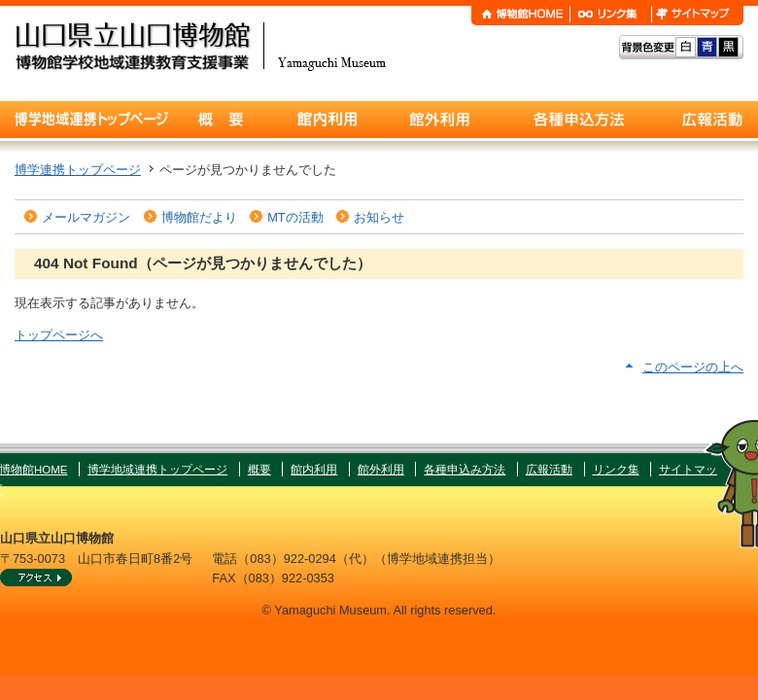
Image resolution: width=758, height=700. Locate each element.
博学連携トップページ (78, 170)
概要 (259, 470)
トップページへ (59, 335)
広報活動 (549, 470)
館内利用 (314, 470)
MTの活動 (295, 217)
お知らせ (379, 217)
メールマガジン (86, 217)
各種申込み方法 (465, 470)
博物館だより (199, 217)
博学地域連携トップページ (157, 470)
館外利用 (381, 470)
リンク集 (616, 470)
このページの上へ (693, 367)
